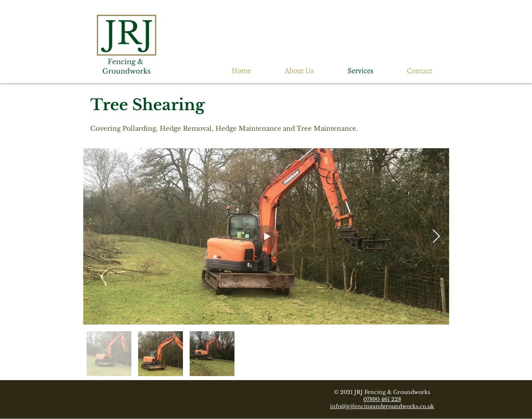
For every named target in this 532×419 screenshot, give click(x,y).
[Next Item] (436, 237)
